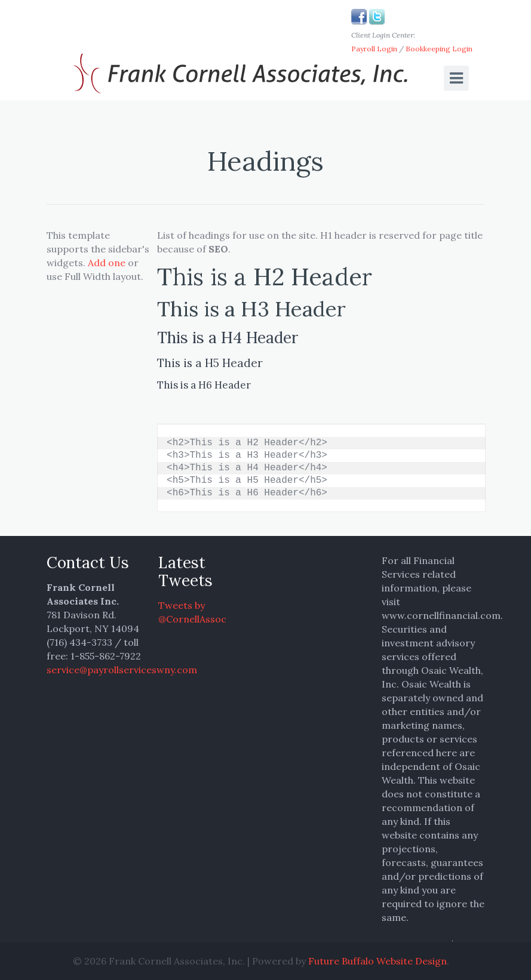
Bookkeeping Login (439, 49)
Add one (107, 263)
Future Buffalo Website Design (377, 961)
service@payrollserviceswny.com (122, 670)
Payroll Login (374, 49)
